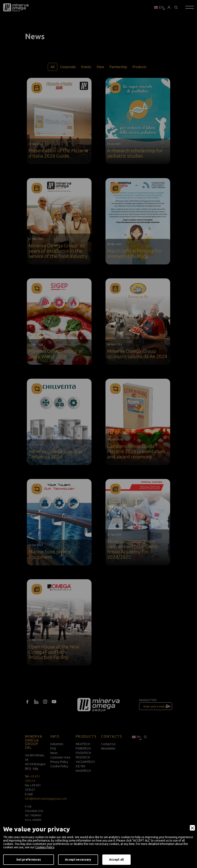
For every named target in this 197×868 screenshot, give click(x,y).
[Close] (192, 828)
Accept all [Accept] (116, 860)
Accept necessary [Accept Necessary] (78, 860)
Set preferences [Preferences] (29, 860)
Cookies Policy (45, 847)
